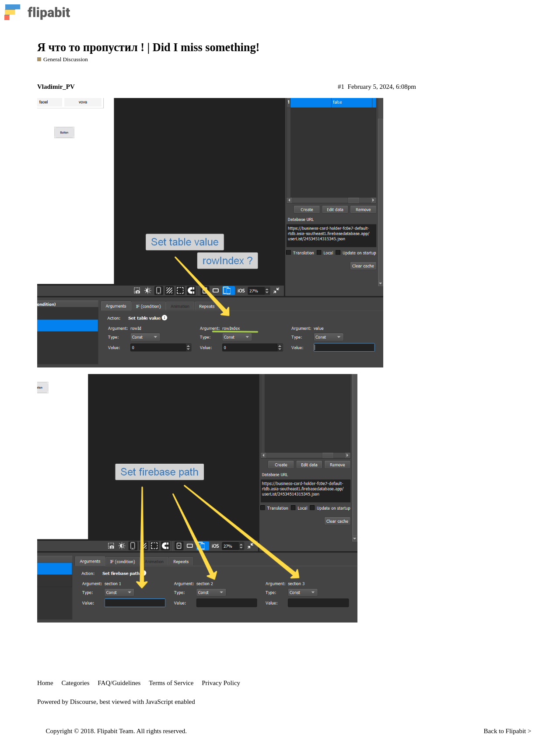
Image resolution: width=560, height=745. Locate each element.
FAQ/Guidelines (119, 683)
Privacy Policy (221, 683)
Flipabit (516, 731)
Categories (75, 683)
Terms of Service (171, 683)
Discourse (83, 702)
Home (45, 683)
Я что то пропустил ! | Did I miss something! (148, 47)
